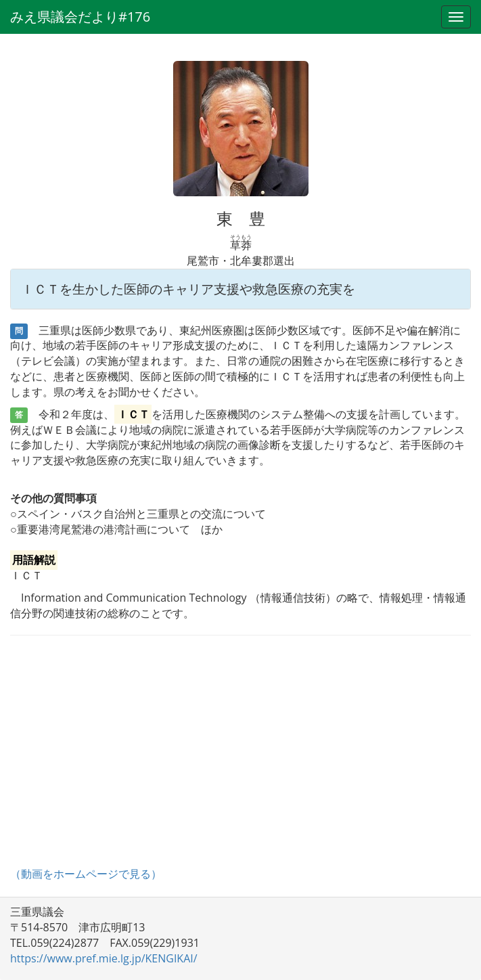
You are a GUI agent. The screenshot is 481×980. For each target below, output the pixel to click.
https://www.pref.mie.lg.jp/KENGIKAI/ (104, 958)
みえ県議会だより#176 (80, 17)
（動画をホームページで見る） (86, 874)
